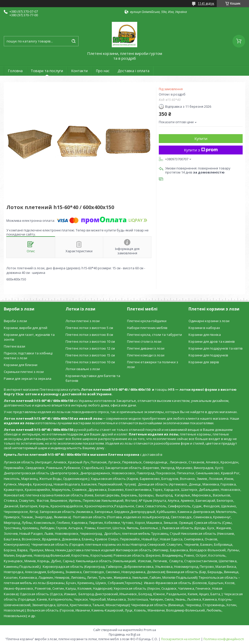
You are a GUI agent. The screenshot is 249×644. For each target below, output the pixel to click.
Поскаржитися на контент (181, 639)
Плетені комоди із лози (146, 355)
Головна (15, 71)
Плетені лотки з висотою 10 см (90, 341)
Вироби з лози (15, 321)
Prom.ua (150, 630)
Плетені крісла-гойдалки (147, 321)
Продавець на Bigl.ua (124, 634)
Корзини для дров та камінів (212, 341)
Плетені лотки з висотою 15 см (90, 355)
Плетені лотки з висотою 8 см (89, 335)
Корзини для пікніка (205, 335)
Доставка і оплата (134, 71)
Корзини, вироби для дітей (26, 328)
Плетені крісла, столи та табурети (154, 335)
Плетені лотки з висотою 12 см (90, 348)
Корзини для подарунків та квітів (216, 348)
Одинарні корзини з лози (209, 321)
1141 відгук (206, 3)
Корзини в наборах (204, 328)
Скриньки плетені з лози (24, 372)
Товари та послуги (47, 71)
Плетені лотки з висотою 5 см (89, 328)
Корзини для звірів (204, 362)
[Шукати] (73, 41)
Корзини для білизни (21, 365)
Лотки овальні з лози (83, 369)
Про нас (103, 71)
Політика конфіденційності (224, 639)
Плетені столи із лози (144, 341)
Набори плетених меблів (147, 328)
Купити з (201, 150)
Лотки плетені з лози (83, 321)
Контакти (79, 71)
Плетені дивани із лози (146, 348)
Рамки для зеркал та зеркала (28, 379)
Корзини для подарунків (208, 355)
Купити (201, 138)
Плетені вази (14, 346)
